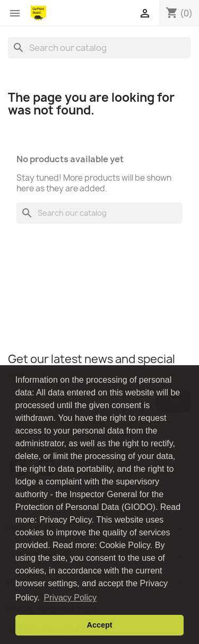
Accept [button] (100, 625)
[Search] (99, 48)
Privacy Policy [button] (70, 598)
